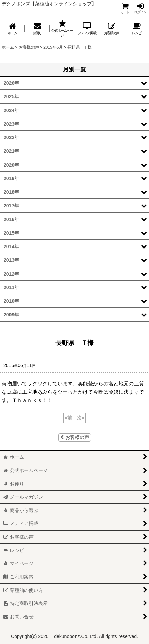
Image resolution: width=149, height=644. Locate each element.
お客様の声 (75, 437)
